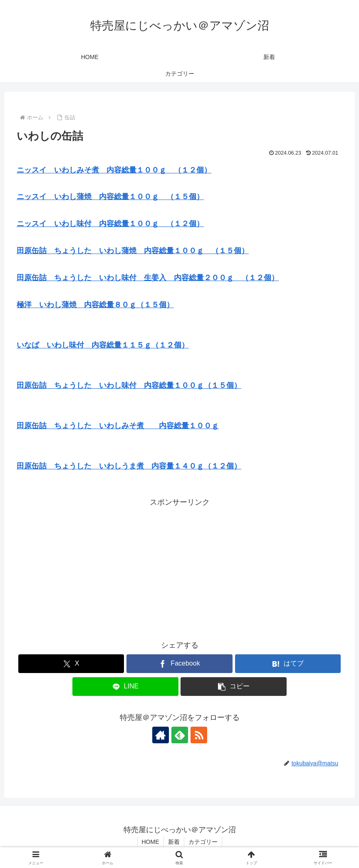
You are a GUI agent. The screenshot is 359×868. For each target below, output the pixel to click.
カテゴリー (203, 842)
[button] (233, 687)
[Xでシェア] (71, 664)
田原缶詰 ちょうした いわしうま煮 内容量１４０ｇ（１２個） (129, 466)
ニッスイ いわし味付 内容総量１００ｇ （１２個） (110, 224)
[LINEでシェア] (125, 687)
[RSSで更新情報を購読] (199, 735)
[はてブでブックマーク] (288, 664)
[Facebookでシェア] (179, 664)
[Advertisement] (179, 567)
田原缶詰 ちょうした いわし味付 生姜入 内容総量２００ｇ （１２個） (148, 278)
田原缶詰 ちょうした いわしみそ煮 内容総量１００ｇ (118, 426)
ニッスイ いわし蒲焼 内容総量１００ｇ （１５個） (110, 197)
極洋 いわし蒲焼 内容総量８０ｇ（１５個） (95, 305)
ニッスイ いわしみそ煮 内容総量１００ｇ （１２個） (114, 170)
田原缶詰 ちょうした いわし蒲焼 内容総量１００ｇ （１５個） (133, 251)
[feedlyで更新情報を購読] (180, 735)
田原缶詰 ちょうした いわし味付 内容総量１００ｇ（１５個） (129, 385)
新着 (174, 842)
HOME (151, 842)
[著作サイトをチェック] (161, 735)
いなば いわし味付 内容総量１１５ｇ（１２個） (103, 345)
